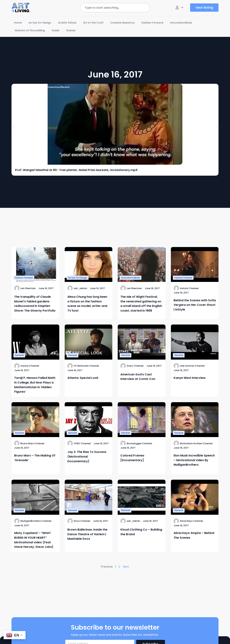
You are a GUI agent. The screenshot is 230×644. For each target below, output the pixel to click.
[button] (14, 127)
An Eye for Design (40, 23)
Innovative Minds (181, 23)
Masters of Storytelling (30, 30)
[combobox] (115, 8)
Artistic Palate (67, 23)
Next (126, 567)
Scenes (71, 30)
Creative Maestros (122, 23)
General (19, 355)
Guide (55, 30)
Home (18, 23)
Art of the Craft (93, 23)
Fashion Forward (152, 23)
